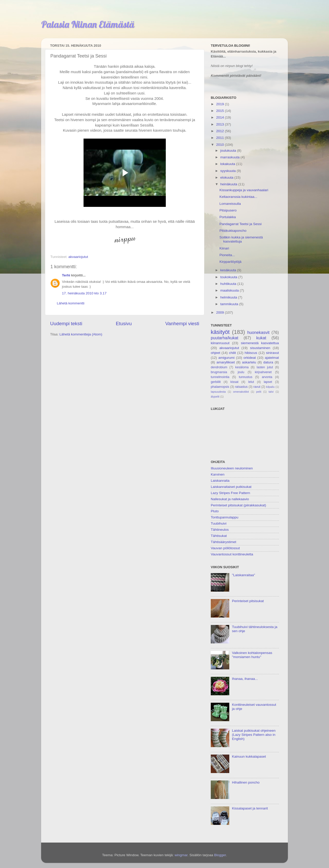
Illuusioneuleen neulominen (232, 468)
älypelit (215, 397)
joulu (241, 372)
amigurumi (226, 358)
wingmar (181, 855)
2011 (221, 138)
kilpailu (270, 387)
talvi (271, 392)
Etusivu (124, 324)
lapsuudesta (218, 392)
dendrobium (219, 367)
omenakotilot (241, 392)
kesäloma (242, 367)
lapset (268, 382)
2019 (221, 104)
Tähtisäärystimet (223, 542)
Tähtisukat (219, 536)
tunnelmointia (220, 377)
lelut (251, 382)
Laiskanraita (220, 481)
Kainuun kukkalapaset (249, 756)
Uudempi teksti (66, 324)
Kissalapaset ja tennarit (250, 808)
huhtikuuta (229, 284)
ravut (257, 387)
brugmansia (219, 372)
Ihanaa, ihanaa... (245, 679)
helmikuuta (229, 297)
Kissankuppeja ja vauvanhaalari (244, 190)
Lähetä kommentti (71, 303)
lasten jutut (265, 367)
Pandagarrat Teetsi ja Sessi (241, 224)
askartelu (249, 362)
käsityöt (220, 332)
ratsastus (241, 387)
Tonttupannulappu (225, 517)
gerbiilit (216, 382)
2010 (221, 145)
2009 (221, 312)
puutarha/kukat (225, 338)
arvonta (267, 377)
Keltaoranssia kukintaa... (238, 197)
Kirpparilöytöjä (231, 262)
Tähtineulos (220, 530)
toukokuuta (229, 277)
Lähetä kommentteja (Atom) (81, 334)
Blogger (220, 855)
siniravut (272, 353)
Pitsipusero (228, 210)
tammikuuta (230, 304)
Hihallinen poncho (246, 782)
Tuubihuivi (219, 523)
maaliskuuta (230, 290)
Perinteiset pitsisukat (248, 601)
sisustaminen (260, 348)
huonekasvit (258, 332)
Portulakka (228, 217)
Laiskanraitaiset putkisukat (231, 487)
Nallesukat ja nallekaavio (230, 499)
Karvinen (218, 474)
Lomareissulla (230, 204)
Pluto (215, 511)
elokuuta (227, 177)
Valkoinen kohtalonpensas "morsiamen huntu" (252, 655)
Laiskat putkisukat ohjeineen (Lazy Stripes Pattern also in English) (254, 735)
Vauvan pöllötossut (225, 548)
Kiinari (224, 248)
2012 (221, 131)
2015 (221, 111)
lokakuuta (228, 164)
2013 (221, 124)
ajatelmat (272, 358)
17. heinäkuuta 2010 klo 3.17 (84, 293)
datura (268, 362)
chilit (232, 353)
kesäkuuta (229, 270)
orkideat (250, 358)
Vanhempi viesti (182, 324)
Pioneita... (227, 255)
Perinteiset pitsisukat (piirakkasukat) (238, 505)
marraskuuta (230, 157)
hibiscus (251, 353)
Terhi (66, 275)
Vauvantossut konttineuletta (232, 554)
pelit (259, 392)
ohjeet (216, 353)
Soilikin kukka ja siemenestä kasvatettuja (241, 239)
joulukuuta (229, 151)
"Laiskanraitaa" (243, 575)
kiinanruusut (220, 343)
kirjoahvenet (263, 372)
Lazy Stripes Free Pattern (230, 493)
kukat (261, 338)
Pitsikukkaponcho (233, 231)
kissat (235, 382)
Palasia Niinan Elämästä (88, 24)
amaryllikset (226, 362)
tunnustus (246, 377)
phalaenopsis (220, 387)
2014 (221, 117)
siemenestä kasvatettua (260, 343)
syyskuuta (229, 171)
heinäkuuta (229, 184)
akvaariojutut (78, 257)
